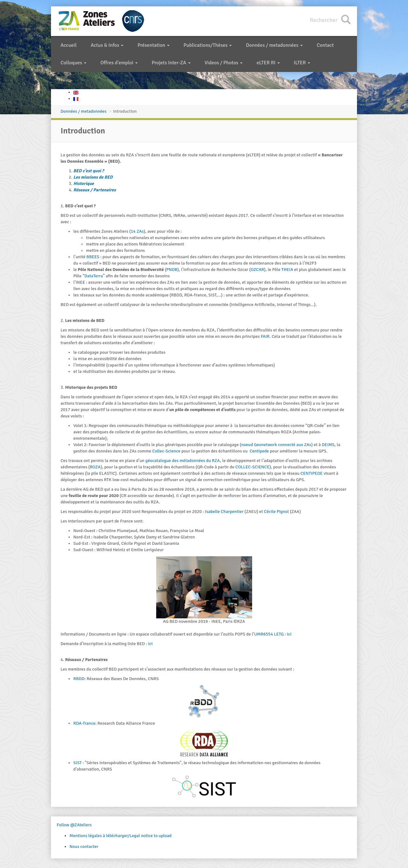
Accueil (69, 45)
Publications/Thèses (208, 45)
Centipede (260, 451)
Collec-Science (167, 451)
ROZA (95, 467)
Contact (325, 45)
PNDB (172, 270)
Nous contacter (84, 847)
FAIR (265, 336)
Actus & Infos (107, 45)
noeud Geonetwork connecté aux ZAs (276, 445)
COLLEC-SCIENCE (252, 467)
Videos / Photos (224, 63)
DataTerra (94, 276)
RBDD (79, 679)
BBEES (93, 257)
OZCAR (257, 270)
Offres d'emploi (119, 63)
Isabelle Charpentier (224, 512)
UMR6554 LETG (269, 634)
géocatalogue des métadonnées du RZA (183, 461)
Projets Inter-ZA (171, 63)
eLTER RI (268, 63)
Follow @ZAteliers (74, 825)
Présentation (153, 45)
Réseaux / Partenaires (95, 190)
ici (289, 634)
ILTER (302, 63)
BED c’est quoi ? (89, 171)
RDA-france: (85, 723)
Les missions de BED (93, 177)
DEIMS (328, 445)
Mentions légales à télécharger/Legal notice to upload (120, 836)
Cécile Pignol (276, 512)
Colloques (73, 63)
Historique (84, 184)
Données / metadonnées (274, 45)
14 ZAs (137, 231)
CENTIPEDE (312, 473)
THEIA (288, 270)
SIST (78, 763)
